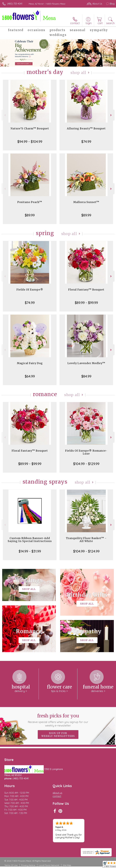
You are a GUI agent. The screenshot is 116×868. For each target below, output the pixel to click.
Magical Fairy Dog (30, 363)
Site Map (67, 865)
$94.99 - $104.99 (30, 142)
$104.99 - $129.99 (86, 464)
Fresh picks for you (58, 720)
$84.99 (86, 376)
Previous (5, 115)
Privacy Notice (28, 865)
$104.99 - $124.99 (86, 551)
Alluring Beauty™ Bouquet (86, 128)
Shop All (78, 73)
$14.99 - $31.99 (30, 551)
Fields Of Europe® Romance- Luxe (86, 452)
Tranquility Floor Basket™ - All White (86, 540)
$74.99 (86, 142)
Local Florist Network (49, 865)
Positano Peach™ (30, 202)
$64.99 (30, 376)
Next (111, 115)
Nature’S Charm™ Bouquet (30, 128)
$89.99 (30, 215)
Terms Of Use (11, 865)
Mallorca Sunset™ (86, 202)
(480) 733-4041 (15, 4)
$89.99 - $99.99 (86, 303)
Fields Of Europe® (30, 290)
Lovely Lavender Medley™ (86, 363)
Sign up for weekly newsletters (58, 735)
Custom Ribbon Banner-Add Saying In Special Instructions (30, 540)
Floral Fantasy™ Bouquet (86, 290)
